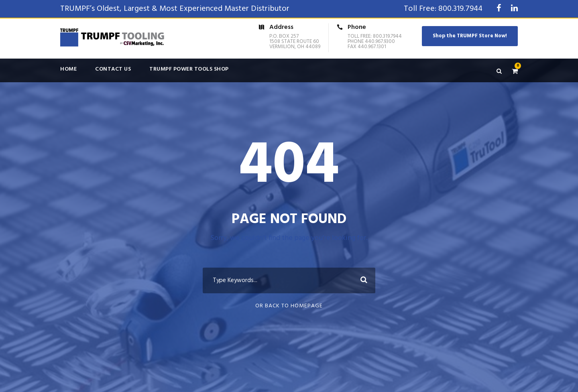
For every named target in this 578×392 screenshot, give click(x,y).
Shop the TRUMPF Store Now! (470, 36)
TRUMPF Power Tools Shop (189, 69)
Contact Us (113, 69)
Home (68, 69)
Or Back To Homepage (289, 306)
